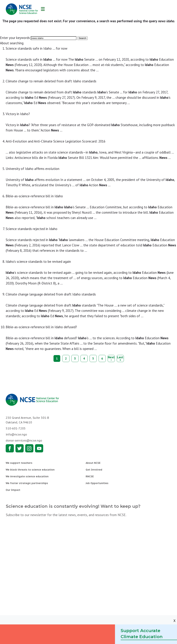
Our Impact (13, 490)
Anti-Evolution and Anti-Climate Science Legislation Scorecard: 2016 (56, 141)
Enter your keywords (15, 38)
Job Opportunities (97, 483)
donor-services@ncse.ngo (24, 440)
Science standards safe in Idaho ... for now (37, 48)
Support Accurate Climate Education (142, 634)
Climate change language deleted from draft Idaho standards (51, 294)
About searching (12, 43)
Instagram (29, 448)
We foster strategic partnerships (27, 483)
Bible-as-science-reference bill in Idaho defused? (41, 327)
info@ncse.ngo (16, 434)
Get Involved (94, 470)
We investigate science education (27, 476)
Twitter (20, 448)
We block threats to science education (30, 470)
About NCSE (93, 463)
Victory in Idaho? (18, 114)
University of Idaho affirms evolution (33, 169)
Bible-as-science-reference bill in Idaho (34, 196)
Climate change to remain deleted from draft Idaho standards (51, 81)
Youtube (39, 448)
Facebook (10, 448)
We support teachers (19, 463)
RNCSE (90, 476)
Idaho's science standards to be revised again (38, 262)
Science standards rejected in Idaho (32, 229)
